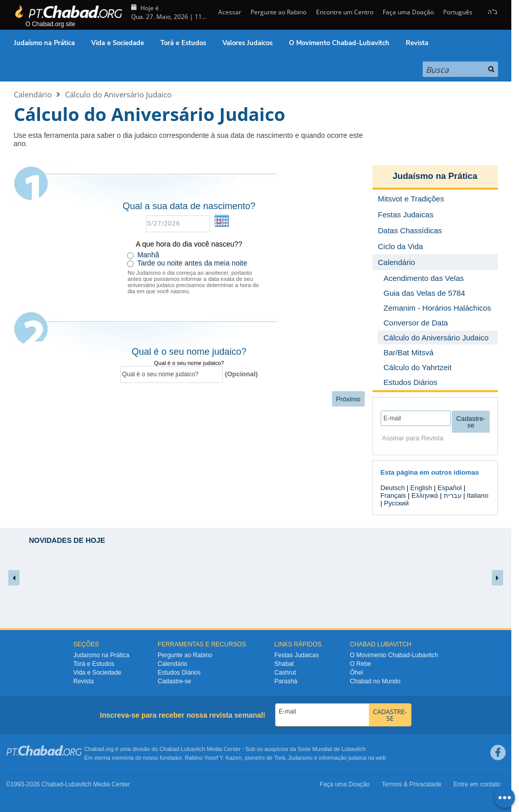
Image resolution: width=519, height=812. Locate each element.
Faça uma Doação (408, 12)
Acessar (229, 12)
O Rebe (360, 664)
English (421, 488)
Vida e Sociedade (118, 43)
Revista (417, 43)
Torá (279, 758)
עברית (453, 495)
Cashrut (285, 673)
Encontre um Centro (345, 12)
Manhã (148, 255)
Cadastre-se (174, 681)
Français (393, 495)
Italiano (478, 495)
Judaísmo (301, 758)
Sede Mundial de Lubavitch (332, 749)
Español (450, 488)
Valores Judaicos (247, 43)
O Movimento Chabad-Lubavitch (339, 43)
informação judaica (342, 758)
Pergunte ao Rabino (278, 12)
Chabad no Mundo (375, 681)
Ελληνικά (425, 495)
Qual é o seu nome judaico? (189, 363)
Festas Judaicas (297, 655)
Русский (397, 503)
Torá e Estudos (183, 43)
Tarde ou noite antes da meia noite (192, 263)
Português (458, 12)
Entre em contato (477, 784)
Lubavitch (193, 749)
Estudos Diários (179, 673)
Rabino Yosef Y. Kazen (213, 758)
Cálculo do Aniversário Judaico (118, 94)
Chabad (169, 749)
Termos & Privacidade (412, 784)
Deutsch (393, 488)
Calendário (33, 94)
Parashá (286, 681)
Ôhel (356, 673)
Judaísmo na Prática (44, 43)
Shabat (284, 664)
